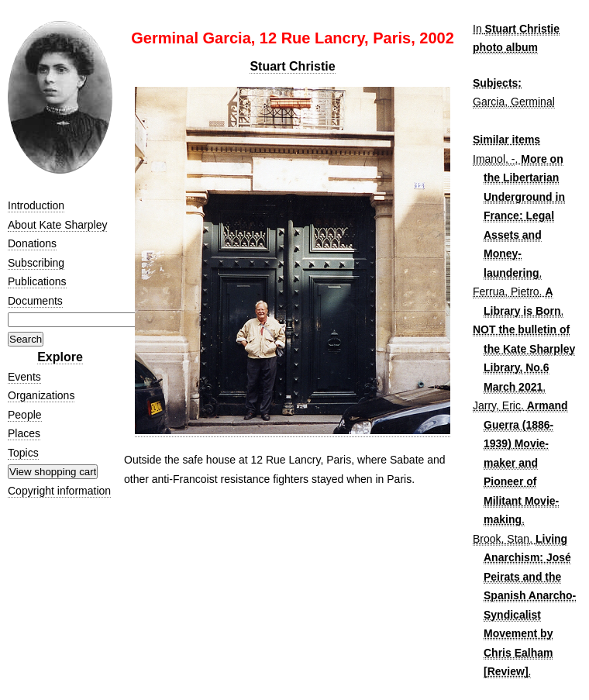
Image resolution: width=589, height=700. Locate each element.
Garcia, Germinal (514, 102)
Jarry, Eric (497, 405)
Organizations (41, 395)
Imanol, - (494, 159)
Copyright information (59, 491)
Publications (37, 281)
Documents (35, 301)
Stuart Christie (292, 66)
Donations (32, 243)
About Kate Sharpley (57, 225)
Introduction (36, 205)
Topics (23, 453)
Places (24, 433)
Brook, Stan (501, 539)
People (25, 415)
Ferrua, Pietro (506, 291)
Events (24, 377)
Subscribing (36, 263)
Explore (60, 357)
